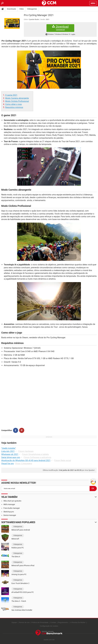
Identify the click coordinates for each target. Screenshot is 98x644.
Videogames (32, 9)
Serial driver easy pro (11, 457)
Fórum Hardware (26, 451)
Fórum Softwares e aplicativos (37, 457)
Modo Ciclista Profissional (17, 101)
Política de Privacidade (40, 622)
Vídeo (22, 9)
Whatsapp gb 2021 (10, 454)
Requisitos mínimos (14, 107)
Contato (53, 622)
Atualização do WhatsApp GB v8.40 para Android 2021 (26, 460)
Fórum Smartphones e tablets (35, 454)
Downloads (11, 9)
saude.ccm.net (49, 640)
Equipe (14, 622)
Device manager (10, 515)
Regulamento (63, 622)
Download (60, 28)
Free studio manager (12, 508)
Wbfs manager (9, 504)
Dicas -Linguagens (24, 463)
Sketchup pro (9, 512)
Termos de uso (24, 622)
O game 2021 (11, 95)
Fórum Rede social (63, 460)
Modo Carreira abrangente (17, 98)
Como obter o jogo (14, 104)
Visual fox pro (8, 463)
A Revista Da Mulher (78, 622)
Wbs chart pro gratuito (12, 501)
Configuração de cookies (49, 626)
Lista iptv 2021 (8, 451)
